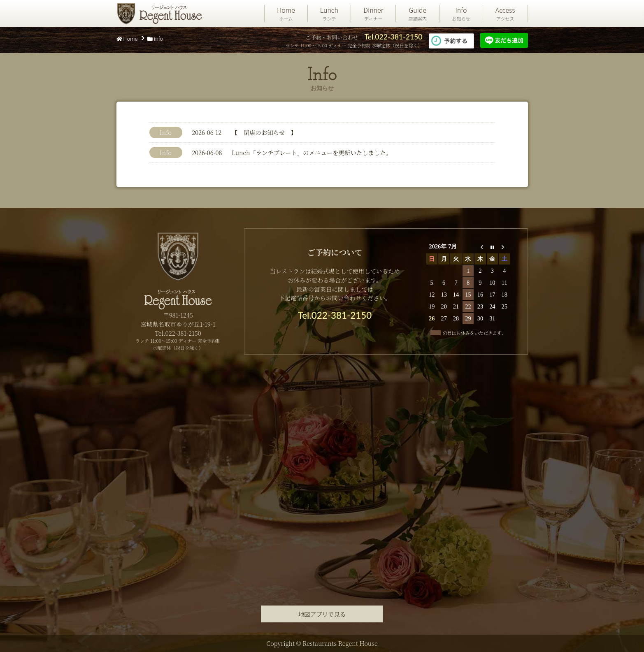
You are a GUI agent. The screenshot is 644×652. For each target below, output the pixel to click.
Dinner (373, 14)
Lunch (329, 14)
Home (286, 14)
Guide (417, 14)
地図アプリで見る (322, 614)
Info (461, 14)
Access (505, 14)
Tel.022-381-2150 (393, 37)
